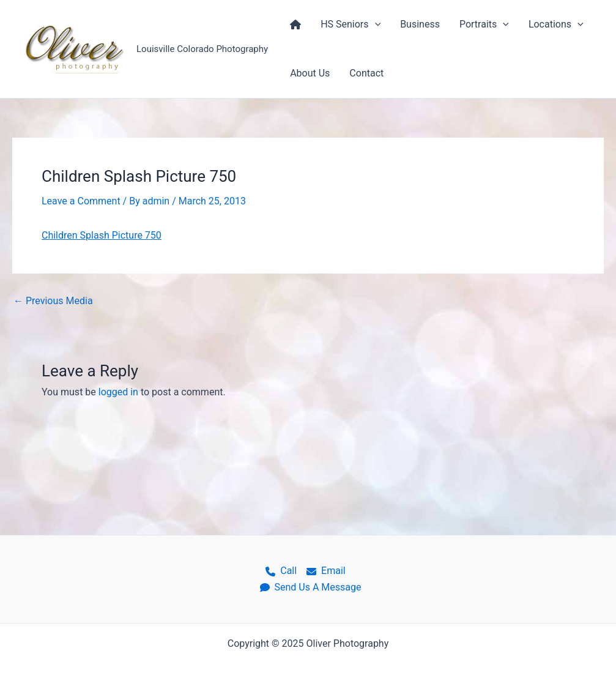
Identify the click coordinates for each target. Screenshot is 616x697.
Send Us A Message (311, 587)
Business (420, 24)
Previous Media (53, 301)
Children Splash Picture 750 (102, 235)
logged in (118, 392)
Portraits (484, 24)
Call (281, 571)
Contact (366, 73)
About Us (310, 73)
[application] (375, 24)
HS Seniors (351, 24)
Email (326, 571)
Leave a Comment (81, 201)
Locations (556, 24)
